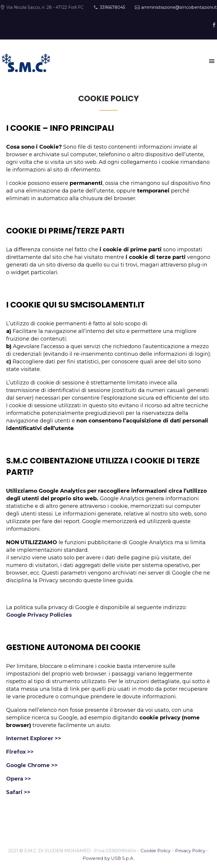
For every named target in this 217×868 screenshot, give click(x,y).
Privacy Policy (190, 851)
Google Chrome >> (32, 765)
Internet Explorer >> (34, 738)
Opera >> (19, 779)
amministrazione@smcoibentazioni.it (179, 7)
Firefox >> (20, 752)
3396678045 (112, 7)
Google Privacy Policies (39, 615)
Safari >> (18, 792)
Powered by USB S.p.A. (108, 858)
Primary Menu (212, 61)
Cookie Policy (156, 851)
